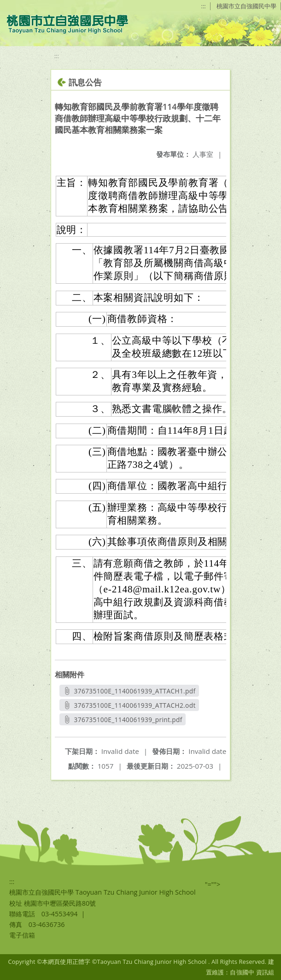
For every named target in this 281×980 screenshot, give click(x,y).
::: (204, 6)
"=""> (213, 884)
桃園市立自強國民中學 (246, 6)
